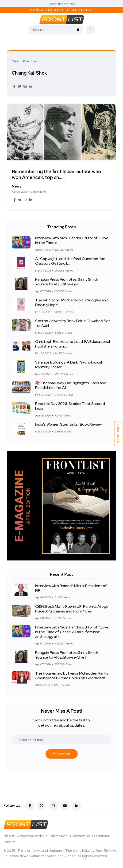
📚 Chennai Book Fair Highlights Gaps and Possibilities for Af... (71, 386)
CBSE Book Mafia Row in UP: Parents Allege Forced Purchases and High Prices (72, 609)
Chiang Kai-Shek (29, 73)
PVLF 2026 (118, 433)
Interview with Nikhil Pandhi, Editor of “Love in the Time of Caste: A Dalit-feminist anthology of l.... (72, 632)
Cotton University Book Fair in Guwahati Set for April (73, 323)
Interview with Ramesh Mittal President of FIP (71, 588)
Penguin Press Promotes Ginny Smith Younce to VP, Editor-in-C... (67, 282)
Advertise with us (62, 4)
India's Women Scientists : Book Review (68, 425)
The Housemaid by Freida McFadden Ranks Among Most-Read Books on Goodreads (72, 676)
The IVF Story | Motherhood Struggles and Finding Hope (72, 303)
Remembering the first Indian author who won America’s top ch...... (57, 174)
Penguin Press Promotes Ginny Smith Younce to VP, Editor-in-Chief (67, 655)
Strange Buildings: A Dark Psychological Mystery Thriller (69, 365)
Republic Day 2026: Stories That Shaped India (70, 406)
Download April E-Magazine (61, 10)
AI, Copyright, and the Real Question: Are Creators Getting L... (70, 261)
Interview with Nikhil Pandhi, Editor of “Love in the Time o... (72, 241)
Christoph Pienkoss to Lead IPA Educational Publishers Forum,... (73, 344)
